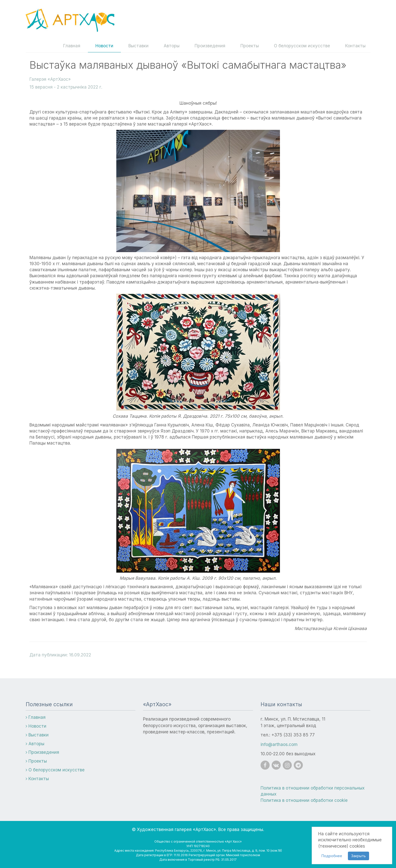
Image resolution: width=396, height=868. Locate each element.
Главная (72, 46)
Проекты (250, 46)
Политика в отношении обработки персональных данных (313, 791)
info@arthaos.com (279, 744)
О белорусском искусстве (302, 46)
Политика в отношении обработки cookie (304, 800)
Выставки (138, 46)
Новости (104, 46)
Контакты (355, 46)
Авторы (172, 46)
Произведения (210, 46)
